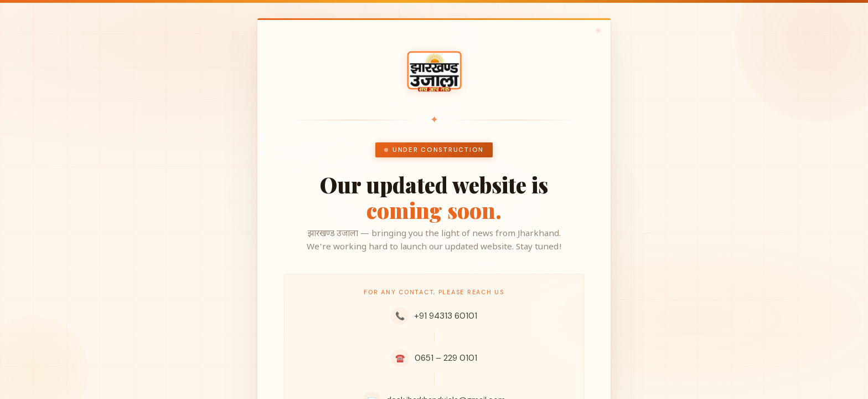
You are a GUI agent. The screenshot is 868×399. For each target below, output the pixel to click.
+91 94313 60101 (434, 316)
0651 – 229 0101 (434, 358)
